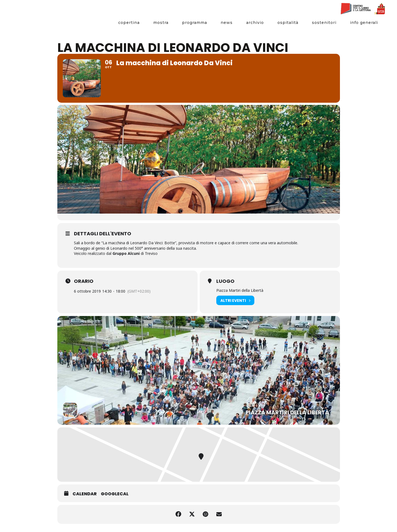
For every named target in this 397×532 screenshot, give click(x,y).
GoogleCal (115, 494)
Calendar (85, 494)
